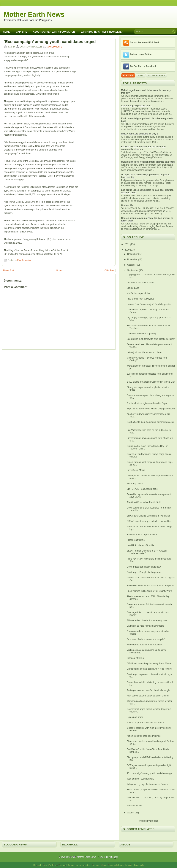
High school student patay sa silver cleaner (148, 696)
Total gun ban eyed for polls (140, 779)
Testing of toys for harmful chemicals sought (148, 690)
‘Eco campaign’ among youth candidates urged (50, 42)
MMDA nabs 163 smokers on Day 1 (140, 134)
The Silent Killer (135, 806)
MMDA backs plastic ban (139, 293)
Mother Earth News (34, 14)
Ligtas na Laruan (135, 717)
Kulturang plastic (135, 484)
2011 (127, 244)
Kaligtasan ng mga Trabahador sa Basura (147, 784)
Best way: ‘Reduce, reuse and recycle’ (146, 639)
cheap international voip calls (131, 865)
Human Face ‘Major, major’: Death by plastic (149, 304)
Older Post (109, 270)
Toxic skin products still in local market (146, 723)
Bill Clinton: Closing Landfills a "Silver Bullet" (149, 516)
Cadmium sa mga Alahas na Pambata (145, 626)
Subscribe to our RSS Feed (144, 42)
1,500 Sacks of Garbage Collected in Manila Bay (151, 382)
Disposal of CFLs (135, 658)
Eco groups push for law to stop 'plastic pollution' (151, 339)
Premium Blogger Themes (104, 865)
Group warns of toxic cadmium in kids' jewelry (149, 669)
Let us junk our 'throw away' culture (144, 352)
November (133, 259)
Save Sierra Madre (136, 470)
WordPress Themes (57, 865)
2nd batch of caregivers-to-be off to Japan (147, 403)
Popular (128, 75)
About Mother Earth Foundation (54, 32)
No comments (54, 47)
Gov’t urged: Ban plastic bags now (144, 567)
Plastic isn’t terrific (136, 540)
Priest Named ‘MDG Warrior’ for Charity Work (149, 591)
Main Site (21, 32)
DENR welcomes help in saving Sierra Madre (149, 663)
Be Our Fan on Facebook (143, 66)
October (132, 265)
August (131, 813)
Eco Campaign (24, 260)
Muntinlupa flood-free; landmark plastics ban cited (148, 162)
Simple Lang (133, 288)
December (133, 254)
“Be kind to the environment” (141, 283)
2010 (127, 250)
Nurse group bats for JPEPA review (144, 645)
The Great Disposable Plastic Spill (144, 502)
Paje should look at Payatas (140, 299)
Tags (141, 75)
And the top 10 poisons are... (136, 106)
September (133, 270)
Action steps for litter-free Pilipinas (144, 736)
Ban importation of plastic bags (142, 535)
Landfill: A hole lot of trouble (140, 545)
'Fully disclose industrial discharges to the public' (151, 586)
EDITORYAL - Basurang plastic (142, 489)
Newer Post (8, 270)
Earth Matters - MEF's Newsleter (102, 32)
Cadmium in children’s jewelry (142, 334)
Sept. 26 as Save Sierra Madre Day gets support (151, 409)
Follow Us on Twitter (141, 54)
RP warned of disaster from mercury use (147, 620)
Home (6, 32)
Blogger (154, 821)
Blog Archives (156, 75)
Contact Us (127, 205)
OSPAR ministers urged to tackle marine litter (149, 521)
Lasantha (86, 865)
